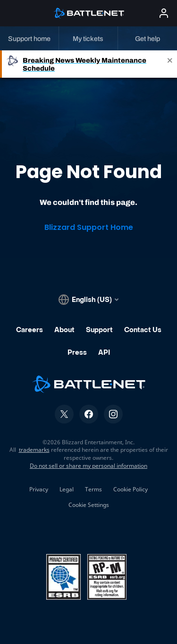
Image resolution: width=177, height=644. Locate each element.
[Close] (170, 64)
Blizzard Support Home (89, 227)
